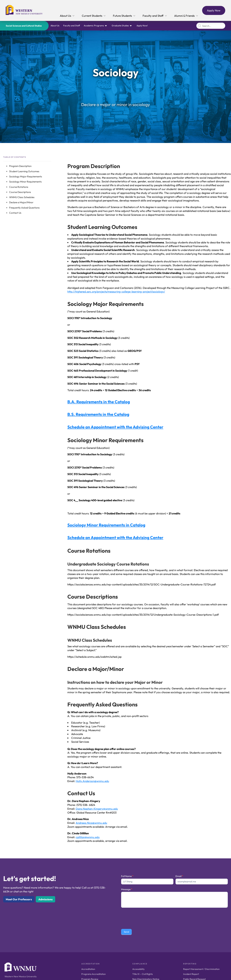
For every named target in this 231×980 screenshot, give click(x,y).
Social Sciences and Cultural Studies (24, 26)
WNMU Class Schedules (22, 197)
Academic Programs (94, 26)
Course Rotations (19, 187)
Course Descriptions (20, 192)
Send (126, 932)
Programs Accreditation (94, 974)
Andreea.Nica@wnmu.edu (91, 823)
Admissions (45, 899)
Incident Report (191, 974)
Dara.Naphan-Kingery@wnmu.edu (97, 809)
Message (127, 889)
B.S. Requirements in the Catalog (98, 414)
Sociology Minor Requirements (25, 182)
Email (179, 876)
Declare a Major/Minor (21, 202)
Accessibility (138, 969)
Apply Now (214, 10)
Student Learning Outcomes (24, 171)
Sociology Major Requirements (26, 176)
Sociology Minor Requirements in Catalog (106, 525)
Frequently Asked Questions (24, 208)
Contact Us (15, 213)
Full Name (127, 876)
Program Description (20, 166)
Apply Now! (142, 26)
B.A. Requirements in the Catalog (99, 402)
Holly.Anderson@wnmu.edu (92, 781)
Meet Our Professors (19, 899)
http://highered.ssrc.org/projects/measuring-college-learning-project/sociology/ (116, 292)
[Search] (211, 26)
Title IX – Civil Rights (143, 974)
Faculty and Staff (72, 26)
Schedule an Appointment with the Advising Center (115, 427)
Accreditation (88, 969)
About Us (55, 26)
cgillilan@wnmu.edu (88, 837)
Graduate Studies (120, 26)
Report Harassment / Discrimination (201, 969)
